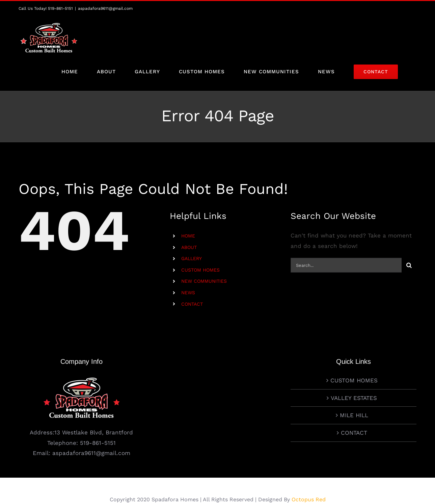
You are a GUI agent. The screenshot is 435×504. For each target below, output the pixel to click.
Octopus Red (309, 482)
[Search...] (346, 266)
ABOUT (189, 247)
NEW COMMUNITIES (204, 281)
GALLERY (192, 259)
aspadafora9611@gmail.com (105, 8)
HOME (188, 236)
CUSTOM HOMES (200, 270)
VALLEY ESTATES (354, 380)
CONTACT (192, 304)
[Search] (409, 266)
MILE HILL (354, 398)
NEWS (188, 293)
